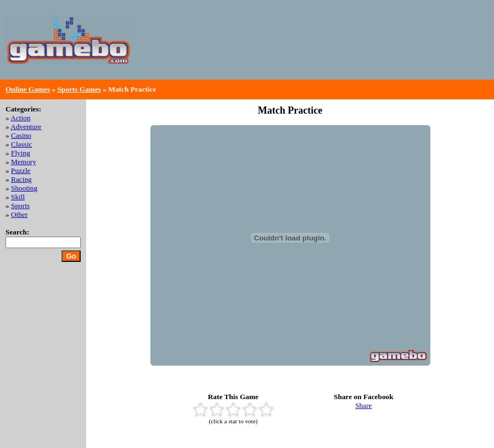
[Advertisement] (443, 40)
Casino (21, 135)
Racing (21, 179)
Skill (18, 197)
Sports (20, 206)
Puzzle (21, 170)
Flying (21, 153)
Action (20, 118)
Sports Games (79, 89)
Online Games (28, 89)
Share (363, 405)
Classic (22, 144)
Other (19, 214)
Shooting (24, 188)
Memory (24, 162)
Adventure (26, 127)
